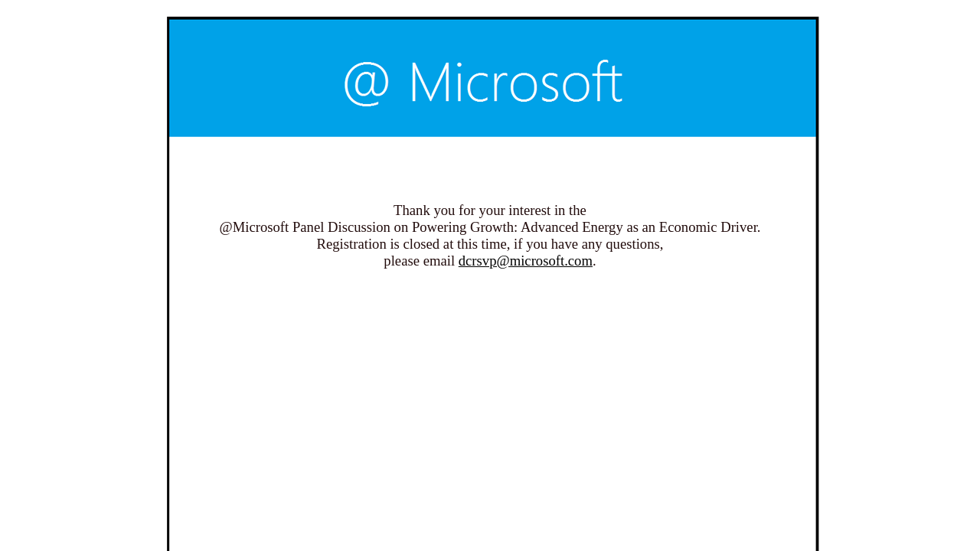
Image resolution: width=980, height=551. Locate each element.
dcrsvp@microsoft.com (526, 261)
